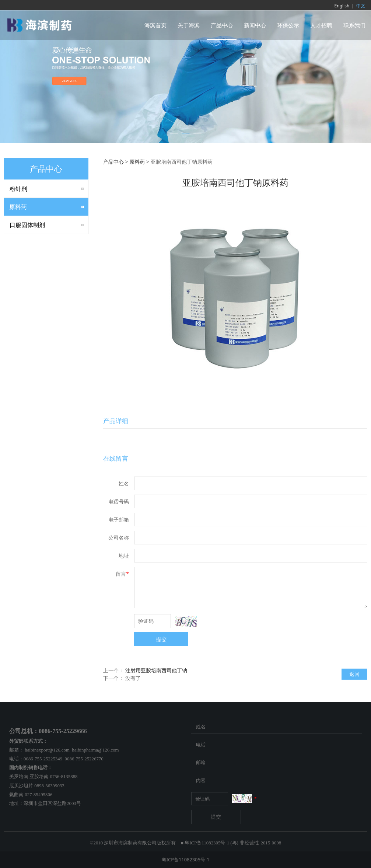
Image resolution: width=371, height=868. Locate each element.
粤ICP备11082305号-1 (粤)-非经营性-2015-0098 (233, 843)
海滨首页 (155, 25)
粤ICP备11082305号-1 (186, 860)
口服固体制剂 (27, 225)
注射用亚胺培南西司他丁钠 (156, 670)
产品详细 (116, 421)
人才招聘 (321, 25)
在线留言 (116, 458)
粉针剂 (18, 189)
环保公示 (288, 25)
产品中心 (222, 25)
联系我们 (354, 25)
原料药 (18, 207)
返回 (354, 674)
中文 (361, 6)
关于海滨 (189, 25)
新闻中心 (255, 25)
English (342, 6)
